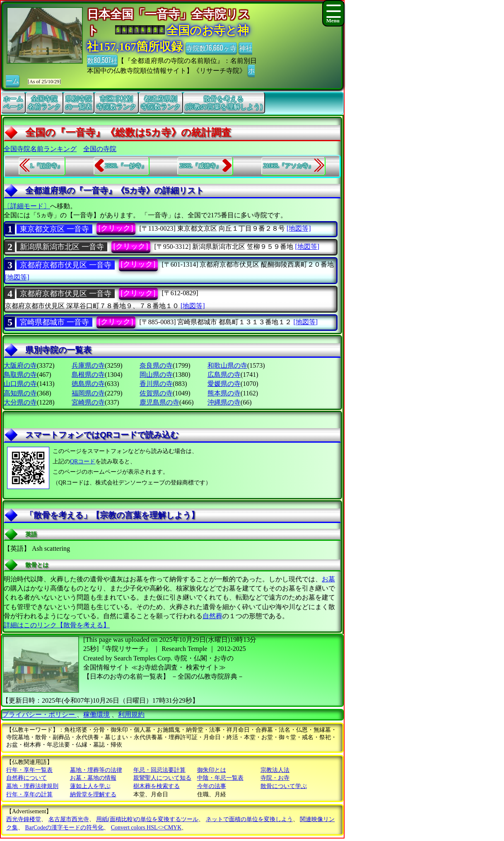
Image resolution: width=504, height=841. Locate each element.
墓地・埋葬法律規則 (32, 786)
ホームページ (13, 103)
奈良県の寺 (156, 365)
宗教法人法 (275, 770)
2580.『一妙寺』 (126, 166)
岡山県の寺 (156, 375)
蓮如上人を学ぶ (90, 786)
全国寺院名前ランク (44, 103)
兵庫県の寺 (88, 365)
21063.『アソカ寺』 (289, 166)
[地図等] (299, 228)
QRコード (83, 461)
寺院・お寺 (275, 778)
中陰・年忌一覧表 (220, 778)
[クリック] (116, 228)
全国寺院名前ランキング (40, 149)
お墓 (328, 579)
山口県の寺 (20, 384)
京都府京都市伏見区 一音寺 (66, 265)
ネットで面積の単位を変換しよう (249, 819)
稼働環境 (96, 714)
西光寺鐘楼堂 (24, 819)
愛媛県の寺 (224, 384)
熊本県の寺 (224, 393)
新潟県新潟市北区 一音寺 (62, 247)
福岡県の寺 (88, 393)
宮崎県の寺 (88, 402)
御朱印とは (212, 770)
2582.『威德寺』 (200, 166)
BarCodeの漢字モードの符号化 (65, 828)
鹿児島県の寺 (159, 402)
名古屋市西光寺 (69, 819)
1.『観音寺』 (47, 166)
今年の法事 (212, 786)
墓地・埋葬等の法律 (96, 770)
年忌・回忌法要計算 (159, 770)
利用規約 (131, 714)
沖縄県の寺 (224, 402)
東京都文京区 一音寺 (54, 229)
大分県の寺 (20, 402)
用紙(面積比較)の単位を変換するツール (147, 819)
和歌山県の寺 (227, 365)
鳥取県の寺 (20, 375)
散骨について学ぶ (284, 786)
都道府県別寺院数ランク (161, 103)
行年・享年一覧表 (29, 770)
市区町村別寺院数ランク (116, 103)
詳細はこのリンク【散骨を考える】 (57, 625)
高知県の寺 (20, 393)
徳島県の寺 (88, 384)
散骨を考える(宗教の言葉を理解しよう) (224, 103)
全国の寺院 (100, 149)
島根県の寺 (88, 375)
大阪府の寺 (20, 365)
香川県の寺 (156, 384)
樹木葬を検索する (157, 786)
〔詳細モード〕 (27, 206)
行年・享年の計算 (29, 794)
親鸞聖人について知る (162, 778)
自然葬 (212, 616)
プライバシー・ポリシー (39, 714)
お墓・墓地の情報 (93, 778)
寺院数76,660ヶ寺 (211, 48)
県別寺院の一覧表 (79, 103)
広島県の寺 (224, 375)
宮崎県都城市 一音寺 (54, 322)
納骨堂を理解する (93, 794)
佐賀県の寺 (156, 393)
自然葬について (27, 778)
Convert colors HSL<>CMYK (146, 828)
